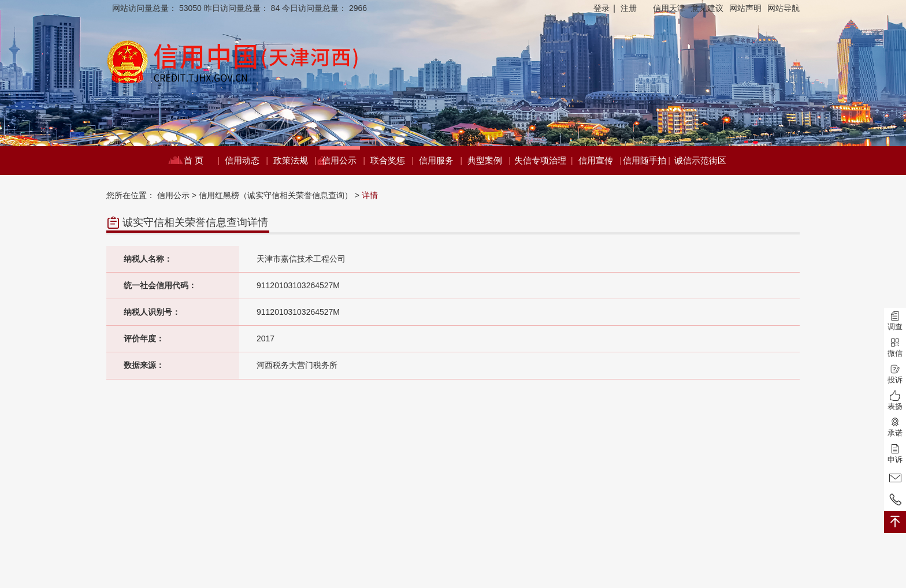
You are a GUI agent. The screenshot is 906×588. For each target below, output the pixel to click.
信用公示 (343, 161)
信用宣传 (599, 161)
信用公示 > (177, 195)
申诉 (895, 454)
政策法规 (294, 161)
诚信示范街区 (700, 160)
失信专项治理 (543, 161)
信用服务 (440, 161)
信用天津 (669, 8)
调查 (895, 321)
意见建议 (707, 8)
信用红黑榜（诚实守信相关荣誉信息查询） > (279, 195)
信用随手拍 (646, 161)
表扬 (895, 401)
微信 (895, 347)
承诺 (895, 427)
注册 (629, 8)
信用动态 (246, 161)
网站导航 (784, 8)
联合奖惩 (391, 161)
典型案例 (489, 161)
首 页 (201, 161)
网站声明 (745, 8)
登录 (604, 8)
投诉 (895, 374)
